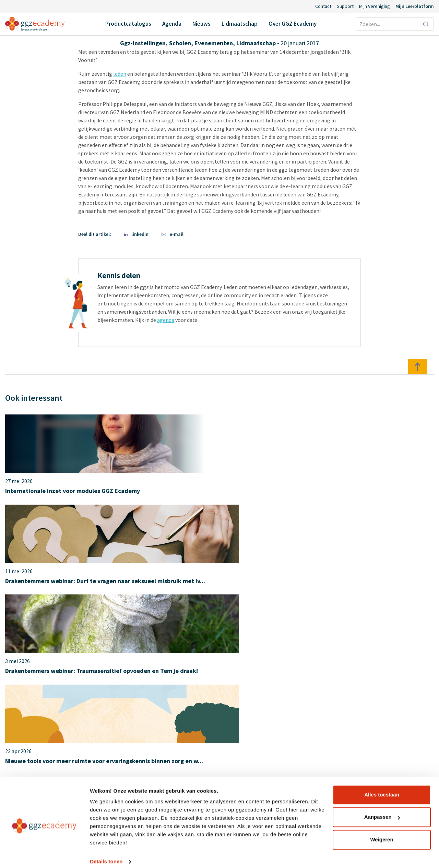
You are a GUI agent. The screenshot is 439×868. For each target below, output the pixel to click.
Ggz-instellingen (143, 43)
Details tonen (106, 854)
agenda (166, 320)
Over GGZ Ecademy (293, 24)
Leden (267, 716)
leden (120, 74)
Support (345, 6)
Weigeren (382, 833)
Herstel (55, 716)
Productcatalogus (128, 24)
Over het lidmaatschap (220, 628)
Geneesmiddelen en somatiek (81, 703)
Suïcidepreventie (65, 740)
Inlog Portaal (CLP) (176, 753)
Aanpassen (382, 810)
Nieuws (201, 24)
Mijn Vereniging (375, 6)
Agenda (172, 24)
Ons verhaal (274, 703)
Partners (271, 728)
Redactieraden (277, 765)
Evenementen (214, 43)
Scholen (180, 43)
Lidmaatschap (240, 24)
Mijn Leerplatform (415, 6)
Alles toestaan (382, 788)
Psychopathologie (68, 728)
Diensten (271, 753)
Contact (323, 6)
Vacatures (272, 740)
